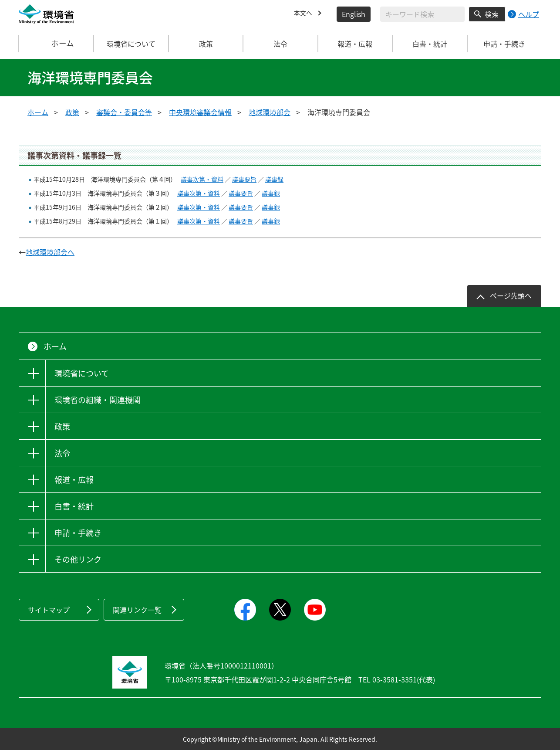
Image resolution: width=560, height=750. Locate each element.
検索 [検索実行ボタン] (492, 14)
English (354, 14)
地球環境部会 (270, 112)
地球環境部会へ (50, 252)
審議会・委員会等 (124, 112)
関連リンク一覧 (137, 610)
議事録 (274, 179)
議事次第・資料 (202, 179)
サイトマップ (49, 610)
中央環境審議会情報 (200, 112)
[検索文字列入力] (422, 14)
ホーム (57, 44)
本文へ (304, 14)
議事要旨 (244, 179)
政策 (72, 112)
